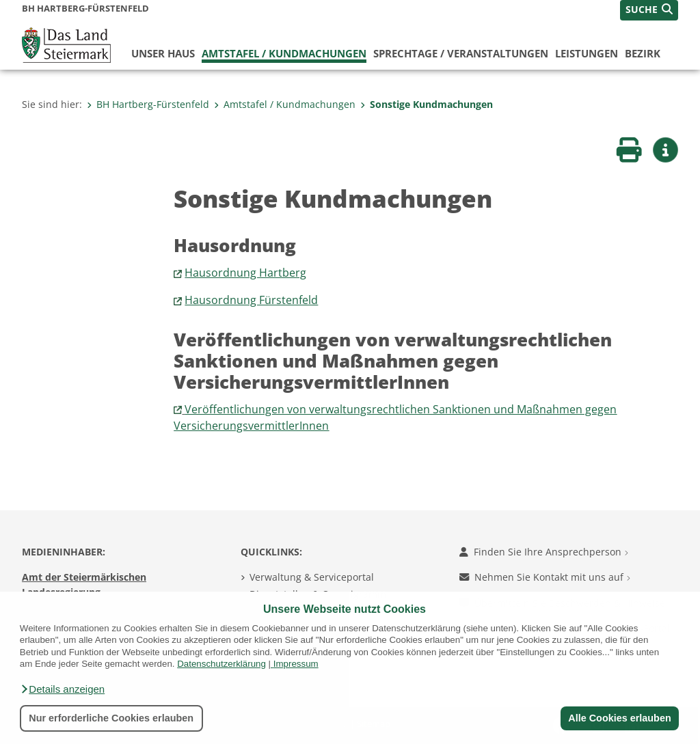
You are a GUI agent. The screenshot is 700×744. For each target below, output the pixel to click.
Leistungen (587, 53)
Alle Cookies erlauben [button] (619, 718)
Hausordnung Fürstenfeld (251, 300)
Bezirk (643, 53)
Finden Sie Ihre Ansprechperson (544, 552)
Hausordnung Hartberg (245, 273)
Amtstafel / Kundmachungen (284, 53)
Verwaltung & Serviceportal (312, 577)
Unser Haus (163, 53)
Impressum (296, 664)
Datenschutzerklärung (221, 664)
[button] (62, 689)
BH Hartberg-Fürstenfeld (148, 104)
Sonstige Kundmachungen (427, 104)
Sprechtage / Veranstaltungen (461, 53)
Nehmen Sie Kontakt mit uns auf (545, 577)
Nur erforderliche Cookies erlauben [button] (111, 718)
